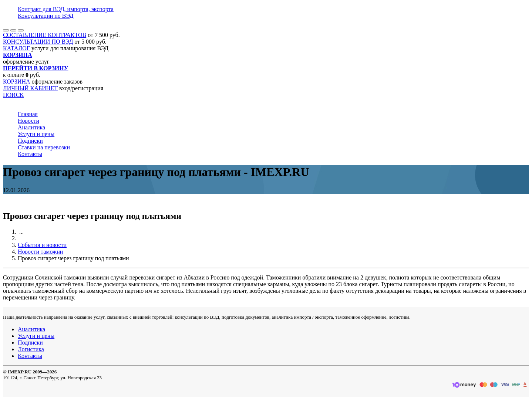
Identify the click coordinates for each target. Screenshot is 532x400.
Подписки (30, 141)
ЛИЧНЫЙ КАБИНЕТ (30, 88)
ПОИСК (13, 95)
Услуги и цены (36, 134)
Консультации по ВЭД (46, 16)
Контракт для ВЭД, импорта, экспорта (66, 9)
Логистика (31, 349)
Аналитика (31, 127)
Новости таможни (40, 252)
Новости (28, 121)
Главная (28, 114)
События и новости (42, 245)
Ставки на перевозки (44, 147)
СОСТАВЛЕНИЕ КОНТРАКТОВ (45, 35)
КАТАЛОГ (16, 48)
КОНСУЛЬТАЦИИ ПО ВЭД (38, 42)
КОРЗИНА (17, 82)
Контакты (30, 154)
